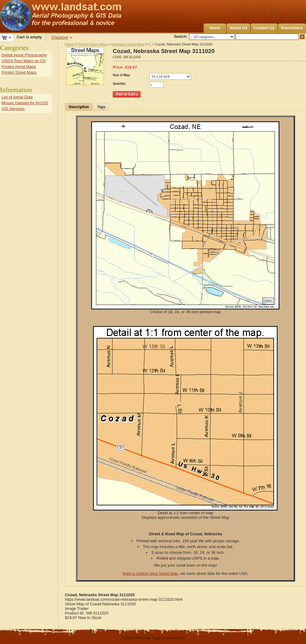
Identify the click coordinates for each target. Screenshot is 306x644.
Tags (101, 107)
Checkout (60, 37)
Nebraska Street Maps (128, 44)
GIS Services (13, 109)
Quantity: (119, 84)
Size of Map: (122, 75)
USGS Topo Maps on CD (23, 61)
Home (215, 28)
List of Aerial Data (17, 97)
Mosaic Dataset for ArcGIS (25, 103)
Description (79, 107)
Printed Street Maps (93, 44)
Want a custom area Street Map (150, 573)
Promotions (292, 28)
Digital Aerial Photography (24, 55)
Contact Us (264, 28)
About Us (238, 28)
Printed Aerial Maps (19, 67)
